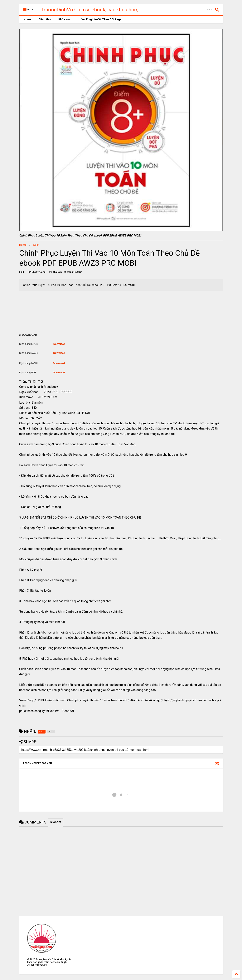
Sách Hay (45, 19)
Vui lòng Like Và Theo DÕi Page (100, 19)
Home (27, 19)
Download (59, 344)
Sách (36, 245)
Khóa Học (64, 19)
